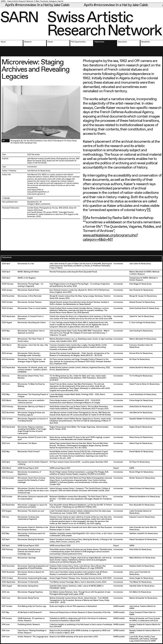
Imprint (60, 1)
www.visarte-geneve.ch (36, 194)
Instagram (53, 1)
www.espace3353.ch (35, 190)
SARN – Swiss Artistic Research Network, (17, 1)
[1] (149, 210)
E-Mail (37, 1)
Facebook (44, 1)
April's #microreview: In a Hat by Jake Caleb (40, 5)
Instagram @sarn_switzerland (39, 204)
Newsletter (32, 202)
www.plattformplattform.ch (38, 192)
